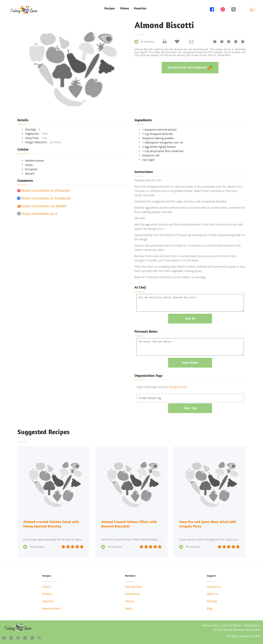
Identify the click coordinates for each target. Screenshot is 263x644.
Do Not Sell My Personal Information (237, 629)
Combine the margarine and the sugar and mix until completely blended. (181, 201)
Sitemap (212, 600)
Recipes (110, 8)
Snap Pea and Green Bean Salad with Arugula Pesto (208, 523)
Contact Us (214, 586)
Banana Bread (51, 608)
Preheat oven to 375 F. (149, 180)
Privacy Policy (210, 625)
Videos (124, 8)
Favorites (140, 8)
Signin (129, 608)
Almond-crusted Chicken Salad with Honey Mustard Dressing (51, 523)
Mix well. (140, 218)
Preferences (133, 593)
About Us (213, 593)
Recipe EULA (252, 625)
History (130, 600)
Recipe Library (178, 386)
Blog (210, 608)
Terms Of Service (232, 625)
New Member (134, 586)
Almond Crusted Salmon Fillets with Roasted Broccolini (129, 523)
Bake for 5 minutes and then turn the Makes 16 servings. (170, 277)
